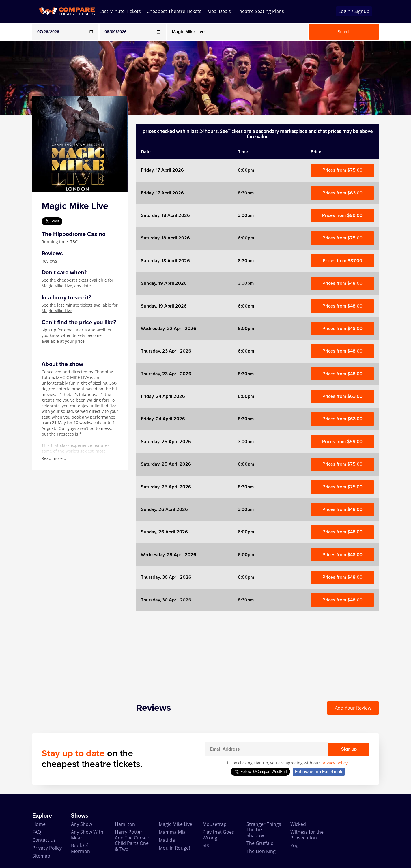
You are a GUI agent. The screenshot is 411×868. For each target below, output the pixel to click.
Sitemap (41, 856)
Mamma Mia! (173, 832)
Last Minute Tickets (120, 11)
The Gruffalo (260, 843)
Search (344, 32)
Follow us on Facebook (319, 772)
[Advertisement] (257, 652)
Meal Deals (219, 11)
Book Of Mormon (81, 848)
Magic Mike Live (175, 824)
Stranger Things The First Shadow (264, 830)
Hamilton (125, 824)
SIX (206, 845)
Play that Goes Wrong (218, 835)
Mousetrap (215, 824)
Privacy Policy (47, 848)
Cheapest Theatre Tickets (174, 11)
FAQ (37, 832)
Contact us (44, 840)
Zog (294, 845)
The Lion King (261, 851)
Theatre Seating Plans (260, 11)
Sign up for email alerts (64, 330)
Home (39, 824)
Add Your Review (353, 708)
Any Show (82, 824)
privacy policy (334, 763)
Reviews (49, 261)
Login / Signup (354, 11)
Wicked (298, 824)
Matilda (167, 840)
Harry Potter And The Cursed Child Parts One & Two (132, 840)
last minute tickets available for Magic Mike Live (80, 308)
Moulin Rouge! (174, 848)
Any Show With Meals (87, 835)
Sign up (349, 749)
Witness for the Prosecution (307, 835)
